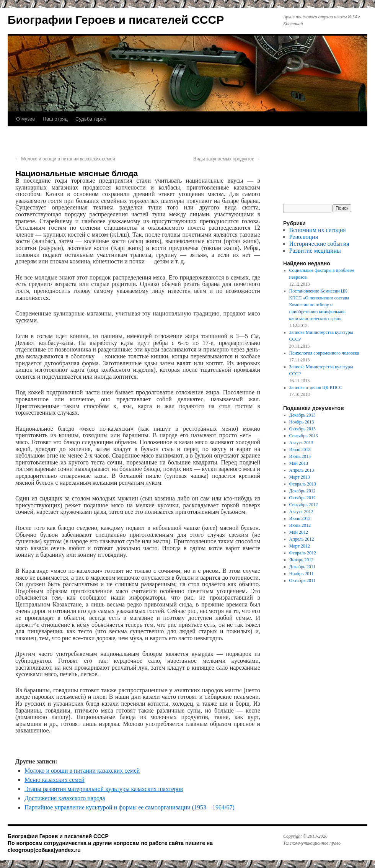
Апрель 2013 (302, 470)
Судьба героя (91, 119)
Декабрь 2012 (302, 491)
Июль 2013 (300, 450)
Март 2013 (300, 477)
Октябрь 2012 (303, 498)
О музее (26, 119)
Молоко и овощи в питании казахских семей (65, 159)
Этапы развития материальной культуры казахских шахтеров (104, 789)
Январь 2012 (302, 560)
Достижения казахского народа (65, 798)
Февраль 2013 (303, 484)
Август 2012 (301, 512)
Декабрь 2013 (302, 415)
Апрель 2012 (302, 539)
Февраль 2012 (303, 553)
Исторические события (319, 244)
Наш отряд (55, 119)
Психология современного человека (324, 353)
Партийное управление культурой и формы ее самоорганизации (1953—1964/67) (130, 807)
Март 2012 (300, 546)
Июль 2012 (300, 518)
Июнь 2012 (300, 525)
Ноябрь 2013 (302, 422)
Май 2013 (299, 463)
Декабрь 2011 (302, 567)
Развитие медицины (315, 251)
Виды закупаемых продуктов (227, 159)
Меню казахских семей (55, 780)
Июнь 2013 (300, 456)
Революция (304, 237)
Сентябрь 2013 (304, 436)
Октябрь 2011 (302, 580)
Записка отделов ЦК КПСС (316, 387)
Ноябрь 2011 (302, 574)
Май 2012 (299, 532)
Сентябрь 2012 (304, 505)
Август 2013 (301, 443)
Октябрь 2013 (303, 429)
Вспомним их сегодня (318, 230)
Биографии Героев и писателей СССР (116, 20)
